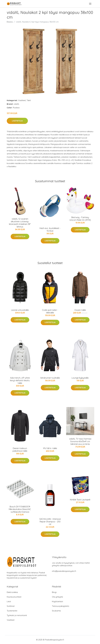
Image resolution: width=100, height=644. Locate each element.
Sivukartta (56, 611)
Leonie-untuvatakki (20, 310)
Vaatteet (22, 100)
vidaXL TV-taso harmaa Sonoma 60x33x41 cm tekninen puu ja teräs (80, 441)
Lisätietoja (17, 121)
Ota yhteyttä (57, 597)
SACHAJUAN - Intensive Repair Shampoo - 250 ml (50, 522)
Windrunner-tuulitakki (50, 378)
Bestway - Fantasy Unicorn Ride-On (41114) (80, 219)
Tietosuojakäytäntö (61, 606)
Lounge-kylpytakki (80, 378)
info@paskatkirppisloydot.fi (64, 571)
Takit (29, 100)
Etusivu (10, 22)
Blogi (54, 592)
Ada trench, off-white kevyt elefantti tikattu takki (20, 380)
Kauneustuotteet (14, 597)
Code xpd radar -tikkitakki (50, 311)
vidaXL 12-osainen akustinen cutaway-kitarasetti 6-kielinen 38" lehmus (20, 223)
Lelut (9, 601)
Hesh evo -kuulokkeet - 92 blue (50, 230)
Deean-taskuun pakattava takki (20, 450)
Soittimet (11, 606)
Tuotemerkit (12, 611)
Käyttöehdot (57, 601)
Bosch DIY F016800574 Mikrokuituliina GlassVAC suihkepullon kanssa (20, 509)
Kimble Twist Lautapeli (80, 500)
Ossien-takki (80, 310)
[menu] (90, 4)
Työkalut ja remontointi (17, 615)
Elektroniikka (12, 592)
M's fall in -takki (50, 448)
